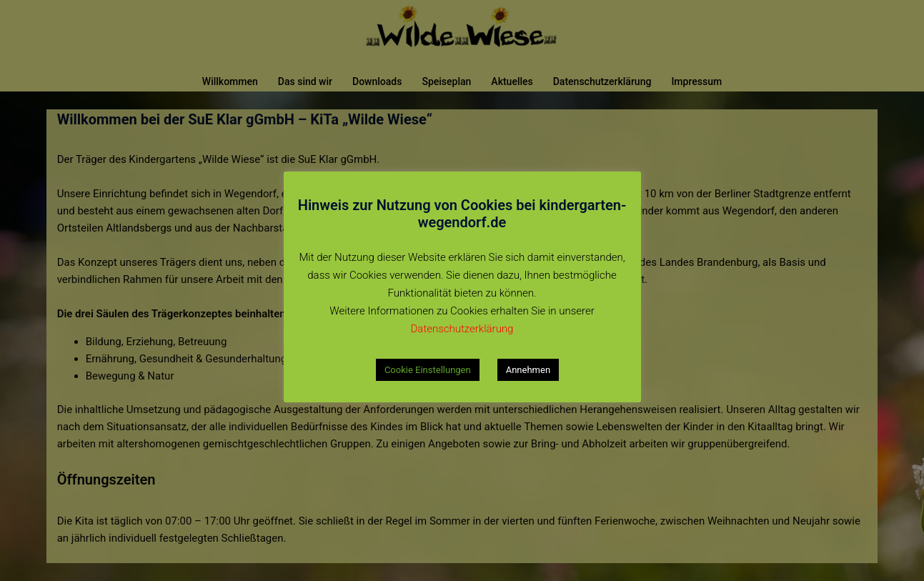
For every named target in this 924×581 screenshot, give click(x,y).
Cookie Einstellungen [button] (428, 370)
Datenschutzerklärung (462, 329)
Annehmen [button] (528, 370)
